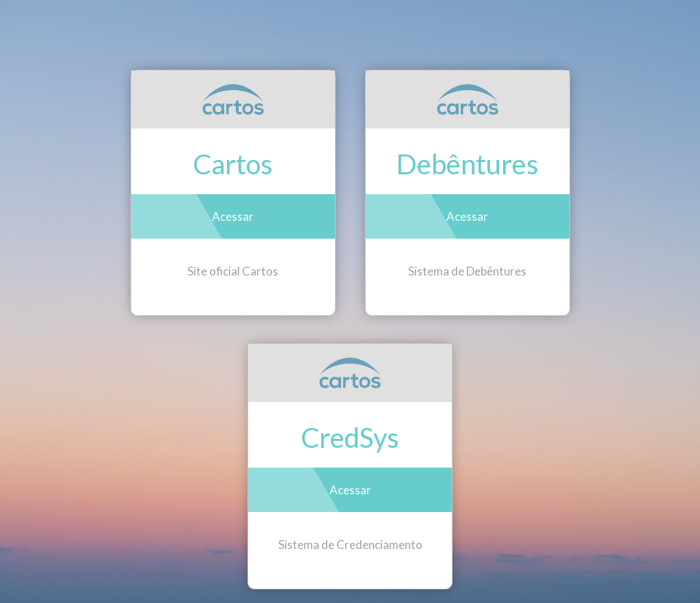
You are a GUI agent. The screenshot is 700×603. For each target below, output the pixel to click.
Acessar (233, 216)
